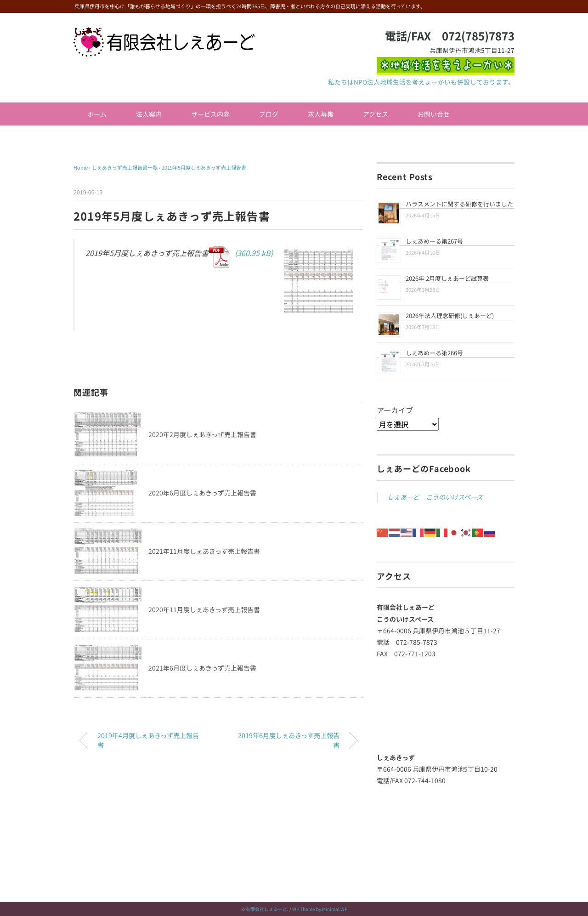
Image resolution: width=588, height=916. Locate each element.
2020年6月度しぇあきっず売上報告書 (202, 493)
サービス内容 (210, 114)
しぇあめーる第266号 (434, 353)
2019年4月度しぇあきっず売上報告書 (148, 740)
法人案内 (149, 114)
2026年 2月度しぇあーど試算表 (447, 278)
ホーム (97, 114)
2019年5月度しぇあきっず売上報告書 (204, 167)
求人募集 (321, 114)
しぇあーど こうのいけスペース (435, 497)
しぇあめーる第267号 (434, 241)
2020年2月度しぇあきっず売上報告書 (202, 434)
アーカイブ (395, 410)
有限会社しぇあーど (266, 909)
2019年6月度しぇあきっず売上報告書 (289, 740)
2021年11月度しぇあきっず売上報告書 (204, 551)
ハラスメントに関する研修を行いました (459, 204)
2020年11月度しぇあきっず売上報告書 (204, 609)
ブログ (269, 114)
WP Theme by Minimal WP (320, 909)
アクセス (376, 114)
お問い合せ (434, 114)
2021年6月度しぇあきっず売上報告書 (202, 668)
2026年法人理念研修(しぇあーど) (450, 316)
